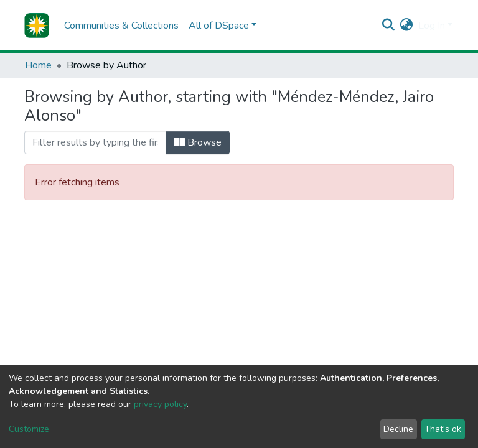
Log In (432, 26)
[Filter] (95, 142)
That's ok (443, 429)
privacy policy (160, 404)
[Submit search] (389, 26)
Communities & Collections (121, 26)
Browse (198, 142)
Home (38, 65)
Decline (398, 429)
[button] (407, 26)
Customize (29, 429)
